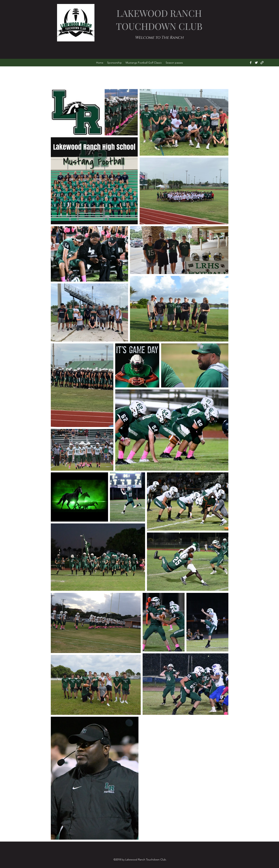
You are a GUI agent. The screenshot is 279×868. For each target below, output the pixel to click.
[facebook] (251, 63)
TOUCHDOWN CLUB (159, 26)
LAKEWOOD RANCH (159, 13)
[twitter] (256, 63)
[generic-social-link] (262, 63)
